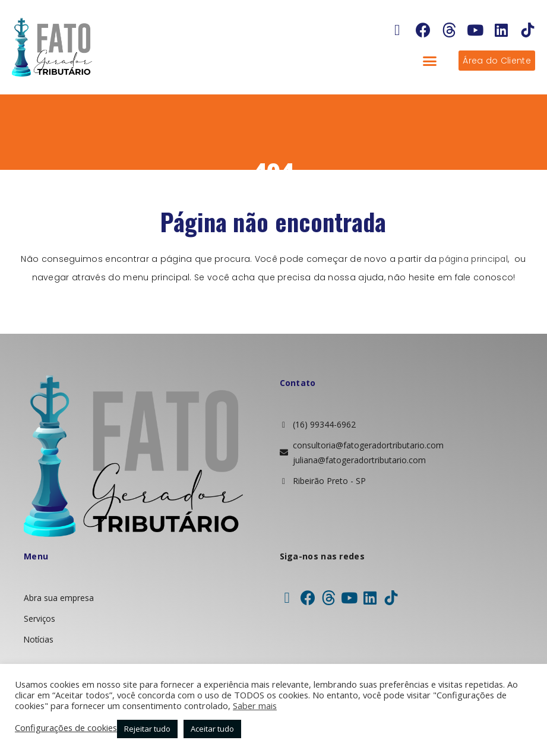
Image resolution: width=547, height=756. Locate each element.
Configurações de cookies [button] (66, 727)
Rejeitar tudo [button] (147, 729)
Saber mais (255, 706)
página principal (474, 259)
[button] (430, 61)
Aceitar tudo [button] (212, 729)
